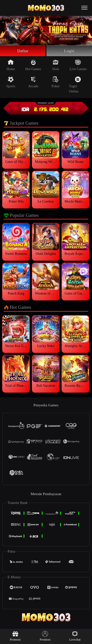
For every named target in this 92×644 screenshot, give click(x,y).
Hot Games (33, 65)
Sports (11, 83)
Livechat (75, 636)
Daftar (23, 51)
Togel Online (75, 85)
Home (11, 65)
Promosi (15, 636)
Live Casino (78, 65)
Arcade (33, 83)
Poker (56, 83)
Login (69, 51)
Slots (56, 65)
